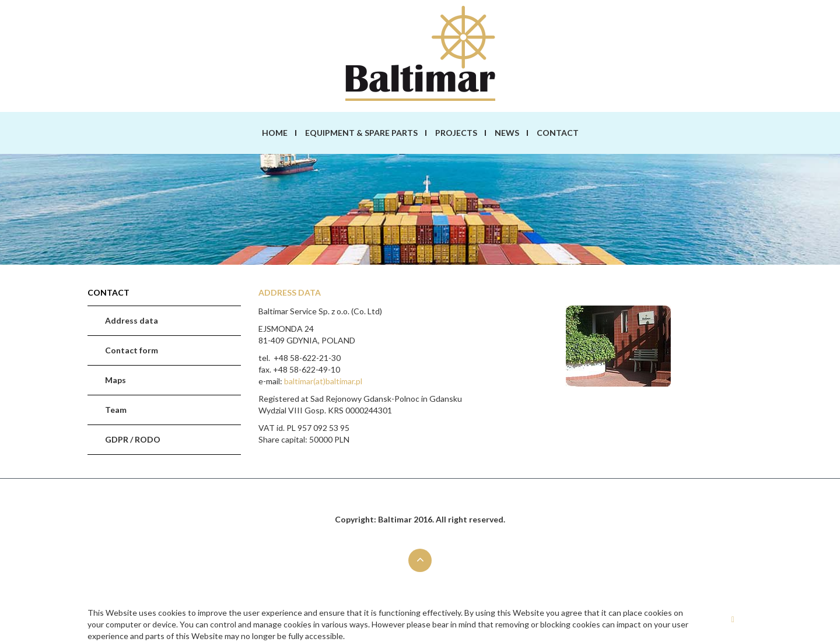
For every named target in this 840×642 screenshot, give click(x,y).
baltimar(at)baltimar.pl (323, 381)
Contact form (132, 350)
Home (275, 133)
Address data (132, 320)
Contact (558, 133)
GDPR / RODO (133, 439)
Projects (456, 133)
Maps (116, 380)
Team (116, 410)
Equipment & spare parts (361, 133)
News (507, 133)
